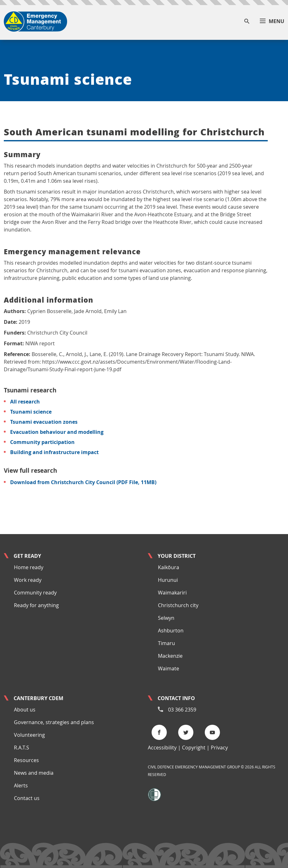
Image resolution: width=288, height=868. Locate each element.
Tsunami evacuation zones (44, 422)
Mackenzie (170, 656)
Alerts (21, 785)
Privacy (219, 748)
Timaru (166, 643)
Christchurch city (178, 605)
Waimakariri (172, 593)
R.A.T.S (22, 748)
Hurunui (168, 580)
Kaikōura (169, 567)
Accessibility (162, 748)
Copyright (194, 748)
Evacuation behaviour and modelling (57, 432)
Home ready (29, 567)
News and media (34, 773)
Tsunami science (31, 412)
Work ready (28, 580)
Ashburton (171, 631)
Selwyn (166, 618)
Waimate (169, 668)
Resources (26, 760)
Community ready (35, 593)
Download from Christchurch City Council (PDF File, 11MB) (83, 482)
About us (25, 710)
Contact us (27, 798)
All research (25, 402)
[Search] (247, 22)
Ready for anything (36, 605)
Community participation (42, 442)
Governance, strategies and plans (54, 722)
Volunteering (29, 735)
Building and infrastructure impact (54, 452)
